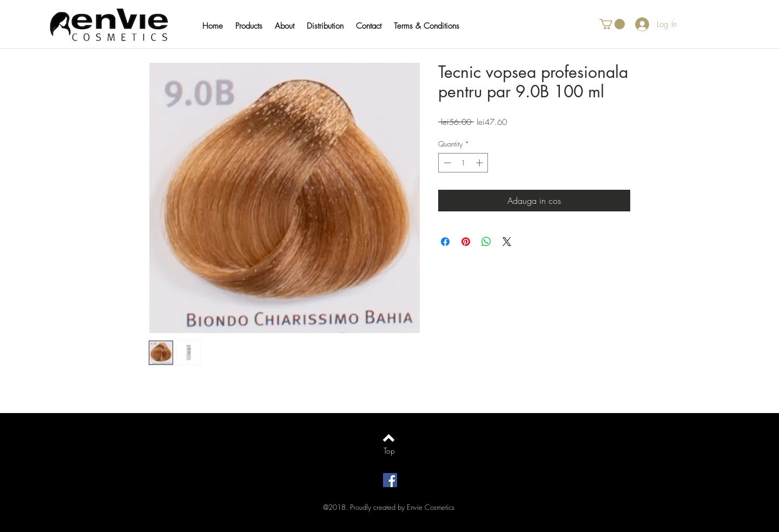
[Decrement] (446, 163)
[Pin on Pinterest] (466, 242)
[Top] (389, 451)
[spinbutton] (463, 163)
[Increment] (480, 163)
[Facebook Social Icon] (390, 480)
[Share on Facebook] (445, 242)
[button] (254, 26)
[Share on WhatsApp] (486, 242)
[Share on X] (507, 242)
